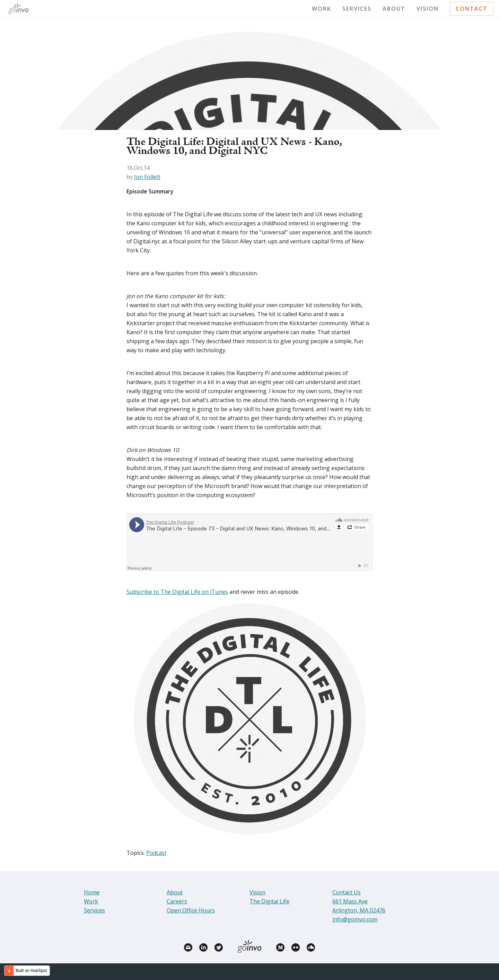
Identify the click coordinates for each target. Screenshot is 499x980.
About (394, 9)
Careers (177, 901)
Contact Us (347, 892)
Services (357, 9)
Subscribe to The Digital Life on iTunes (177, 592)
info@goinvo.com (355, 919)
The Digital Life (269, 901)
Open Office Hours (191, 910)
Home (92, 892)
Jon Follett (147, 177)
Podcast (156, 853)
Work (322, 9)
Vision (428, 9)
